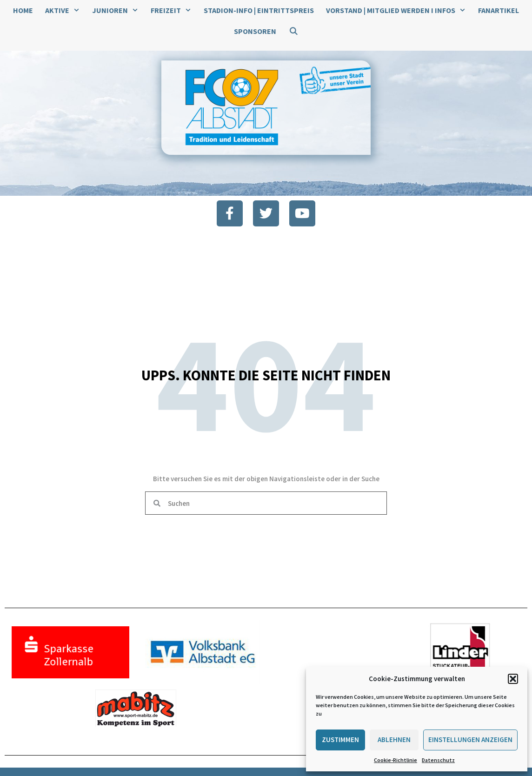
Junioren (118, 10)
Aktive (66, 10)
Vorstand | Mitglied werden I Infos (399, 10)
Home (23, 10)
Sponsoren (255, 31)
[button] (513, 679)
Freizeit (174, 10)
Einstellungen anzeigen (470, 740)
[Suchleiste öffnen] (293, 31)
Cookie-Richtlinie (396, 760)
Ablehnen (394, 740)
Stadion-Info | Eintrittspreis (259, 10)
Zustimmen (340, 740)
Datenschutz (438, 760)
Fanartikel (499, 10)
